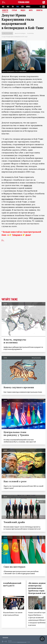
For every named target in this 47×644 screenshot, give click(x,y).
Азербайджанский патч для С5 (12, 584)
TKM (17, 7)
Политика (30, 33)
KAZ (3, 7)
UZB (22, 7)
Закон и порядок (20, 33)
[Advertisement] (23, 273)
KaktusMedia (37, 87)
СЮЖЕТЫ (39, 10)
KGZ (8, 7)
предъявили (7, 199)
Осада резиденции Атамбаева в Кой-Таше (15, 37)
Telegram (16, 235)
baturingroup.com (22, 642)
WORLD (28, 7)
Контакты (5, 637)
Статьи (14, 10)
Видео (23, 10)
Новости (5, 10)
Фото (31, 10)
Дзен (28, 235)
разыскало (39, 218)
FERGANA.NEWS (24, 2)
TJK (13, 7)
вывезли (28, 185)
